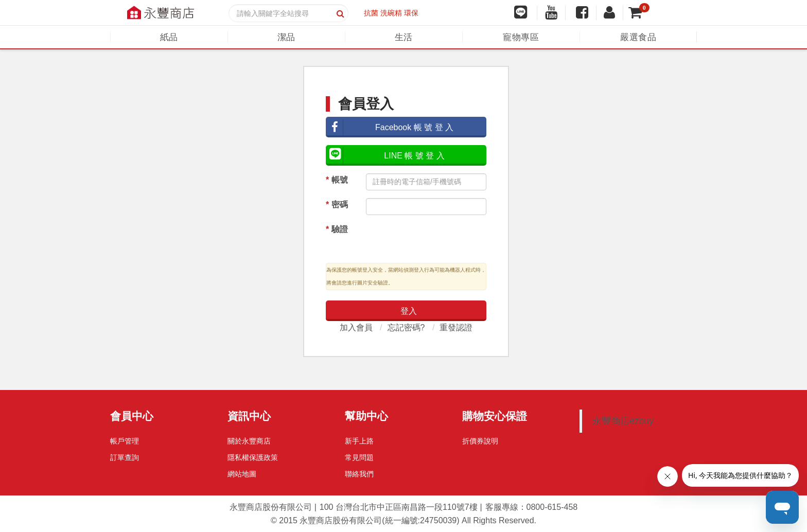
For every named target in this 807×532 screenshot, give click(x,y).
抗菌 (371, 13)
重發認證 (456, 327)
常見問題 (359, 457)
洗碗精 (391, 13)
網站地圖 (242, 474)
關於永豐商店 (249, 441)
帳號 (337, 180)
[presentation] (428, 239)
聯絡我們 (359, 474)
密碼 (337, 205)
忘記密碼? (406, 327)
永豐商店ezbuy (623, 421)
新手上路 (359, 441)
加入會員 (356, 327)
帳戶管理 (125, 441)
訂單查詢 (125, 457)
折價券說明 (480, 441)
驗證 (337, 229)
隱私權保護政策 (253, 457)
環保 (411, 13)
